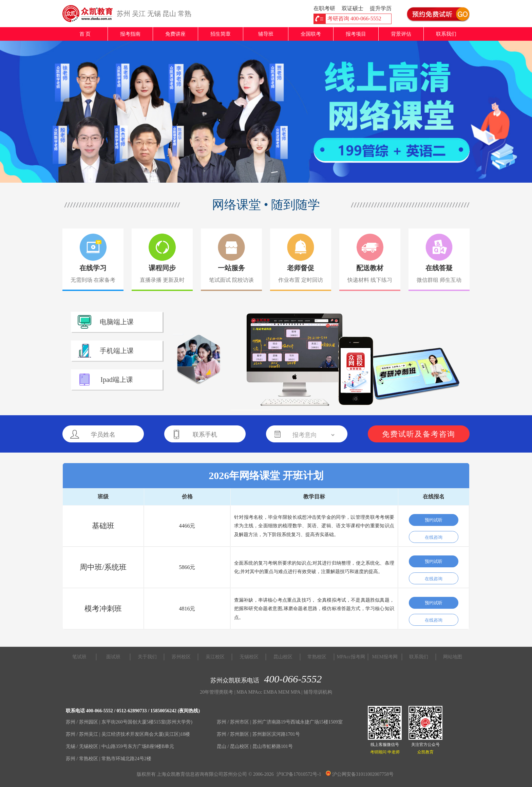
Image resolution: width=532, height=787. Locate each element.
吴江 (139, 14)
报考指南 (130, 34)
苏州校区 (181, 657)
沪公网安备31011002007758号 (360, 774)
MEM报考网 (385, 657)
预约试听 (434, 520)
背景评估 (401, 34)
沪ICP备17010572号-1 (299, 774)
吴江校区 (215, 657)
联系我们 (446, 34)
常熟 (185, 14)
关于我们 (147, 657)
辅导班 (266, 34)
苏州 (123, 14)
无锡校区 (249, 657)
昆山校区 (283, 657)
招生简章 (221, 34)
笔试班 (79, 657)
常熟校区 (317, 657)
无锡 (154, 14)
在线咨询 (434, 537)
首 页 (85, 34)
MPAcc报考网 (351, 657)
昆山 (169, 14)
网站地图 (453, 657)
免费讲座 (175, 34)
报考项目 (356, 34)
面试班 (113, 657)
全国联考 (311, 34)
